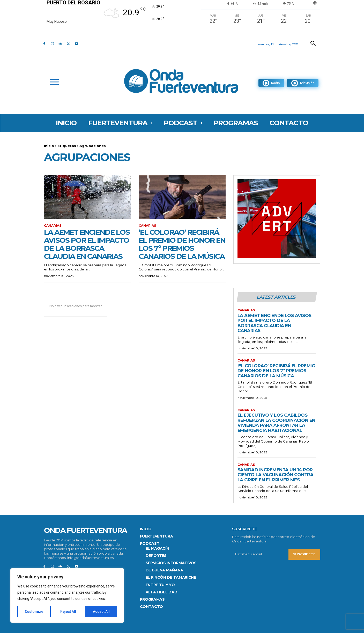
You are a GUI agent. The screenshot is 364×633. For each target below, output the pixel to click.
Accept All (101, 612)
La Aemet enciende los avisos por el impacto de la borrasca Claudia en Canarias (87, 244)
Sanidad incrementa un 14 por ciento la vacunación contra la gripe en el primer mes (276, 475)
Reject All (68, 612)
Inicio (49, 146)
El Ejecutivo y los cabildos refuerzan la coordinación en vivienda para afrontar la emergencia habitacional (276, 423)
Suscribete (304, 554)
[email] (260, 554)
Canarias (53, 226)
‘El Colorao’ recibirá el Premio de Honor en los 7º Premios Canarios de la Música (182, 244)
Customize (34, 612)
